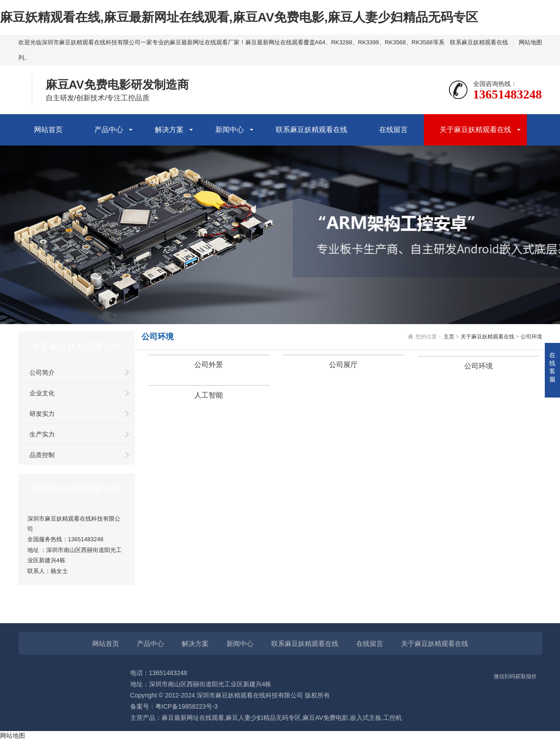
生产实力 (42, 434)
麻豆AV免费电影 (325, 718)
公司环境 (531, 337)
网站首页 (48, 130)
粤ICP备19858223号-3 (187, 706)
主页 (449, 337)
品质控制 (42, 455)
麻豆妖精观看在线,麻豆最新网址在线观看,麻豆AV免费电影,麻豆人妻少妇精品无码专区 (239, 17)
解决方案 (169, 130)
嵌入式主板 (366, 718)
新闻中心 (230, 130)
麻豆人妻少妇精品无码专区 (263, 718)
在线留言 (393, 130)
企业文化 (42, 393)
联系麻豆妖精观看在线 (479, 42)
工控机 (393, 718)
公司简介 (42, 372)
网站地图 (530, 42)
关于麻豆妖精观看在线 (475, 130)
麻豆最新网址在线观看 (193, 718)
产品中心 (109, 130)
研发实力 (42, 414)
